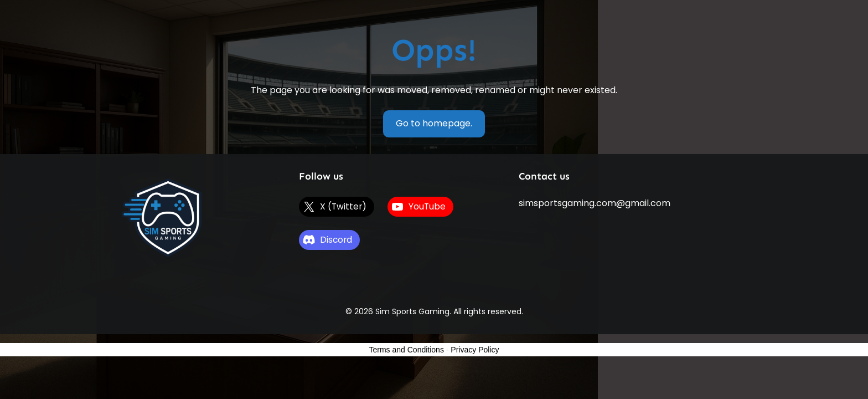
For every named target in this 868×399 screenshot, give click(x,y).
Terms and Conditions (407, 350)
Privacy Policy (475, 350)
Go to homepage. (434, 123)
